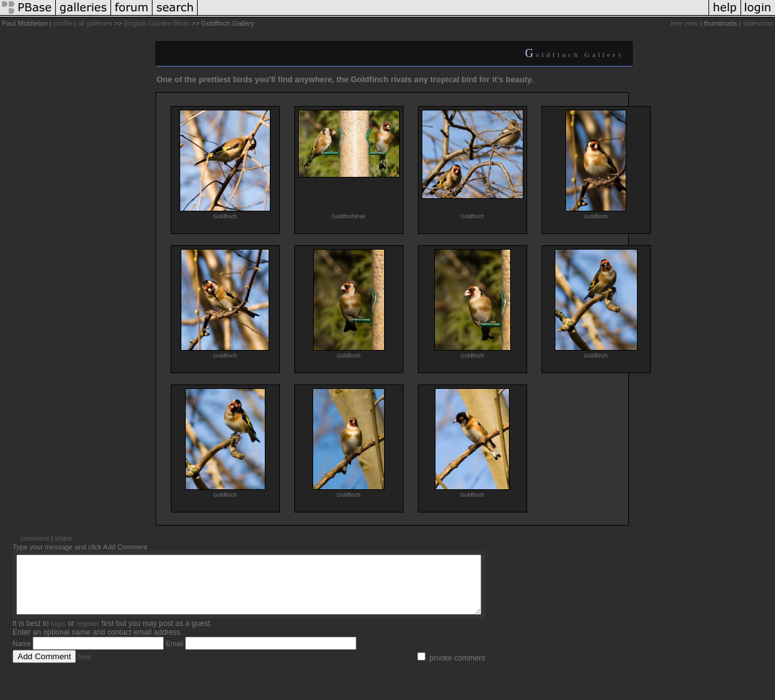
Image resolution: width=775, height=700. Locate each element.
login (58, 635)
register (88, 635)
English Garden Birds (157, 23)
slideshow (758, 23)
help (84, 668)
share (63, 538)
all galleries (95, 23)
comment (35, 538)
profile (63, 23)
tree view (685, 23)
